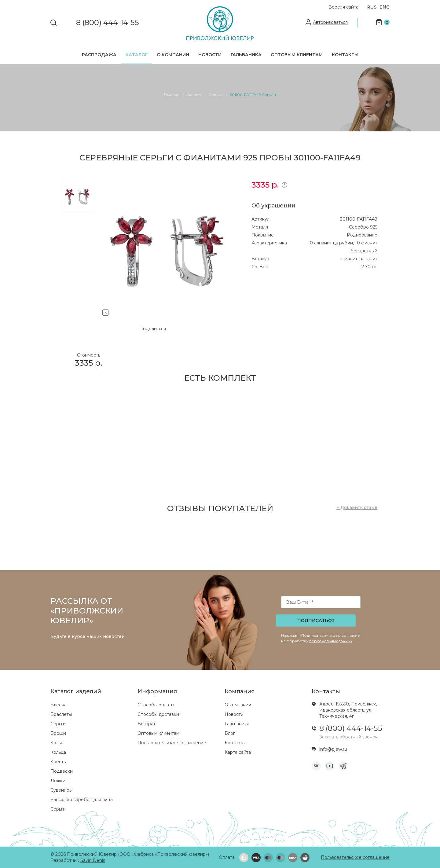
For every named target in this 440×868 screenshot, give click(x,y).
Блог (230, 733)
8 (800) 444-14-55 (108, 23)
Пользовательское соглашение (172, 743)
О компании (173, 55)
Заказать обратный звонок (348, 737)
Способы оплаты (156, 705)
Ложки (58, 781)
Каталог (137, 55)
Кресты (59, 762)
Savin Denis (93, 860)
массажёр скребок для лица (82, 800)
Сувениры (61, 790)
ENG (385, 7)
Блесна (59, 705)
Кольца (58, 752)
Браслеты (61, 714)
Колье (57, 743)
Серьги (58, 724)
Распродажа (99, 55)
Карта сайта (238, 752)
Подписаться (316, 621)
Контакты (345, 55)
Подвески (62, 771)
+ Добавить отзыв (357, 507)
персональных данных (331, 641)
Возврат (147, 724)
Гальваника (246, 55)
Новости (210, 55)
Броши (58, 733)
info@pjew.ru (333, 749)
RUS (372, 7)
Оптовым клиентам (297, 55)
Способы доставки (158, 714)
